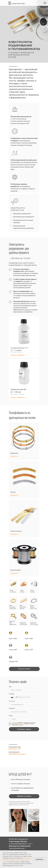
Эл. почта (12, 701)
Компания (12, 708)
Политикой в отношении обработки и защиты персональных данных (17, 860)
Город (11, 716)
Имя (10, 687)
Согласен (14, 723)
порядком (22, 724)
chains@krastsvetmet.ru (17, 754)
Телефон (12, 694)
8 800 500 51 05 (15, 749)
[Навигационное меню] (45, 3)
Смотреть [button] (14, 573)
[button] (26, 355)
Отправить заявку (24, 729)
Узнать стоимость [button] (18, 355)
